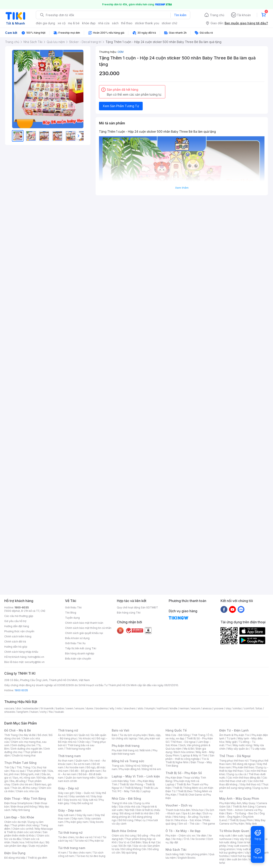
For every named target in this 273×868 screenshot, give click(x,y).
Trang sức (118, 766)
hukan (34, 712)
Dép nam (77, 818)
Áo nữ (62, 735)
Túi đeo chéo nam (80, 853)
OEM (121, 52)
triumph (150, 708)
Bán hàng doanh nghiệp (80, 653)
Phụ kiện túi (97, 841)
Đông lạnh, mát (30, 774)
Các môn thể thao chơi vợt (243, 779)
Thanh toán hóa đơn (178, 810)
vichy (43, 712)
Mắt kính (145, 750)
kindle (174, 708)
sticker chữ (169, 23)
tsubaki (59, 712)
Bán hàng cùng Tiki (129, 613)
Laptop (146, 791)
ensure (80, 708)
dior (19, 708)
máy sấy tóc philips (246, 839)
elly (112, 708)
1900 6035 (21, 690)
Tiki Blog (71, 613)
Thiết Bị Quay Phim (241, 820)
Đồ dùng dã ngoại (244, 764)
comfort (249, 708)
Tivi (228, 745)
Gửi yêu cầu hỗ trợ (15, 621)
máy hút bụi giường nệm (242, 851)
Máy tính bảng (21, 810)
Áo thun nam (66, 761)
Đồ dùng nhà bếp (15, 858)
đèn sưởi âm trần (237, 859)
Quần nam (82, 761)
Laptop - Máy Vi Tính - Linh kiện (136, 776)
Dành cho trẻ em (23, 784)
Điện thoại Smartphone (18, 803)
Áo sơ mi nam (82, 764)
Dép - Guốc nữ (85, 793)
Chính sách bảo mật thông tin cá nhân (88, 628)
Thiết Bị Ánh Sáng (243, 807)
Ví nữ (97, 837)
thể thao (127, 23)
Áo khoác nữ (87, 738)
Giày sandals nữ (79, 796)
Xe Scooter (198, 839)
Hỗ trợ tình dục (35, 842)
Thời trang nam (69, 756)
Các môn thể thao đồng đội (244, 778)
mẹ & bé (74, 23)
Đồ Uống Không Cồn (134, 849)
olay (228, 708)
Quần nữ (84, 735)
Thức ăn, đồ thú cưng (24, 788)
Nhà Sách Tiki (176, 850)
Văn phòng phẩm (197, 854)
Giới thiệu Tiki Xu (75, 643)
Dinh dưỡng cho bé (23, 745)
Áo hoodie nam (75, 767)
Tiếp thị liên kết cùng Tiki (81, 648)
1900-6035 (22, 607)
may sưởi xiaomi (238, 846)
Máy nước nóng (242, 745)
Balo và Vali (121, 730)
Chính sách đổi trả (15, 642)
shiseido (10, 712)
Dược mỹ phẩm (38, 846)
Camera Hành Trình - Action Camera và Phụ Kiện (243, 810)
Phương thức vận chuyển (19, 631)
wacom (196, 708)
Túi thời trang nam (72, 848)
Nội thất (130, 810)
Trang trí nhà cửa (122, 803)
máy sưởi (225, 836)
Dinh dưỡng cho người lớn (27, 749)
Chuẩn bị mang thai (24, 755)
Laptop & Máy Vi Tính (194, 755)
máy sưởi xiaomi (247, 849)
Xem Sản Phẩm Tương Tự (121, 106)
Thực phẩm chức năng (25, 825)
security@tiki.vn (35, 662)
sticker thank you (147, 23)
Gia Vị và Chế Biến (130, 842)
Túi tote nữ (81, 841)
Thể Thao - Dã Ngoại (235, 756)
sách (115, 23)
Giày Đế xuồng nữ (82, 803)
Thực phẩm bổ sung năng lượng (244, 786)
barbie (60, 708)
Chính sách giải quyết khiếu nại (84, 633)
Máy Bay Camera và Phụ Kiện (242, 822)
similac (237, 708)
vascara (9, 708)
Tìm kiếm (180, 15)
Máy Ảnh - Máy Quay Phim (239, 798)
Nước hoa (18, 842)
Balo (115, 735)
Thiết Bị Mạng (133, 788)
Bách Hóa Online (124, 831)
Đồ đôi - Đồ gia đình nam (86, 771)
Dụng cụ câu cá (237, 774)
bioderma (102, 708)
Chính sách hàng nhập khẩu (21, 652)
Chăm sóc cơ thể (23, 829)
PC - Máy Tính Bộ (129, 791)
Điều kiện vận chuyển (78, 659)
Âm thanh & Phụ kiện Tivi (234, 735)
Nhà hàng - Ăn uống (186, 817)
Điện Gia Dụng (15, 853)
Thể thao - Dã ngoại (183, 742)
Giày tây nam (85, 815)
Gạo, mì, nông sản (24, 778)
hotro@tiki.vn (36, 657)
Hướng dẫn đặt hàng (17, 626)
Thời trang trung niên (78, 749)
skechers (130, 708)
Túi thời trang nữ (70, 833)
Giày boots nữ (72, 800)
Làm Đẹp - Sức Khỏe (19, 817)
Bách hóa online (184, 752)
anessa (207, 708)
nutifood (162, 708)
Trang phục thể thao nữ (233, 761)
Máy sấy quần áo (238, 749)
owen (70, 708)
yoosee (219, 708)
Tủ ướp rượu (258, 749)
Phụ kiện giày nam (77, 822)
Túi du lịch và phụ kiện (133, 735)
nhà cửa (104, 23)
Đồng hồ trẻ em (152, 769)
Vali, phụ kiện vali (150, 738)
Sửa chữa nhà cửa (130, 807)
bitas (259, 708)
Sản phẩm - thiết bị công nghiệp (190, 757)
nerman (184, 708)
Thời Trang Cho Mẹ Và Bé (20, 735)
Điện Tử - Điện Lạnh (234, 730)
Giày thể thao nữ (250, 784)
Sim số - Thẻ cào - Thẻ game (197, 824)
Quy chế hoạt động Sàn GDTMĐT (137, 607)
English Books (187, 858)
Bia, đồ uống (18, 781)
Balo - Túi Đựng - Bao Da (242, 813)
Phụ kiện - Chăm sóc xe (180, 836)
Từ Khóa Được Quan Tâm (238, 831)
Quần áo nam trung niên (80, 778)
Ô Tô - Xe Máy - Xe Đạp (183, 831)
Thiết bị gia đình (37, 858)
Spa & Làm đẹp (192, 813)
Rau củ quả (18, 771)
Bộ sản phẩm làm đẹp (27, 844)
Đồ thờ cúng (126, 820)
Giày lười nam (66, 815)
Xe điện (202, 836)
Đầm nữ (72, 735)
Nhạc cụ (140, 820)
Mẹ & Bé (189, 749)
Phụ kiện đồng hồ (130, 769)
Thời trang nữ (68, 730)
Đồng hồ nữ (133, 766)
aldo (141, 708)
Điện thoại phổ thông (24, 807)
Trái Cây (9, 767)
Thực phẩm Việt (36, 771)
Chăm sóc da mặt (15, 822)
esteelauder (31, 708)
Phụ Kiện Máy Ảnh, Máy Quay (237, 803)
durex (90, 708)
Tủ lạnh (231, 738)
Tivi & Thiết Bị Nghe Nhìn (187, 761)
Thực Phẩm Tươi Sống (20, 763)
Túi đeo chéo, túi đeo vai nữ (75, 837)
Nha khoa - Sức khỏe (188, 820)
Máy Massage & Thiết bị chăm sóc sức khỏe (29, 830)
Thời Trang (198, 735)
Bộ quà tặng (130, 853)
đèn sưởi (238, 836)
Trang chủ (217, 15)
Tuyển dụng (72, 618)
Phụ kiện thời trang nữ (125, 750)
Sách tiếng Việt (175, 854)
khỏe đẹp (89, 23)
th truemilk (47, 708)
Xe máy (177, 839)
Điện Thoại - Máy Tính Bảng (25, 798)
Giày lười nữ (90, 800)
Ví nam (62, 853)
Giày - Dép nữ (68, 788)
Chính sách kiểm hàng (18, 636)
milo (119, 708)
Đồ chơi (42, 735)
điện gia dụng (45, 23)
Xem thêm (182, 188)
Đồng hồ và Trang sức (128, 761)
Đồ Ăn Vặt (125, 846)
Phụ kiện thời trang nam (135, 752)
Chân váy (84, 742)
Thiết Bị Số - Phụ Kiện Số (184, 773)
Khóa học (198, 810)
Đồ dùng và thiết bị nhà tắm (137, 813)
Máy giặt (231, 742)
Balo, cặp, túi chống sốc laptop (136, 737)
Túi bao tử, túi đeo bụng (91, 856)
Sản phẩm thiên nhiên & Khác (26, 834)
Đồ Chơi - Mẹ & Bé (18, 730)
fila (51, 712)
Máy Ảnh (251, 824)
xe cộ (62, 23)
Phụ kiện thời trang (126, 746)
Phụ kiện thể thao (243, 767)
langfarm (23, 712)
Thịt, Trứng (23, 767)
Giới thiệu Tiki (73, 607)
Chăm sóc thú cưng (124, 836)
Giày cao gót (66, 793)
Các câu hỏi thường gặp (19, 616)
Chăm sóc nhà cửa (27, 791)
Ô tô (187, 839)
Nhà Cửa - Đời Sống (126, 798)
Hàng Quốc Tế (176, 730)
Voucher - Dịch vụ (179, 805)
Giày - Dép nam (70, 810)
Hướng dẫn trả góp (16, 647)
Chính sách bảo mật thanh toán (84, 623)
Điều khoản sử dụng (77, 638)
